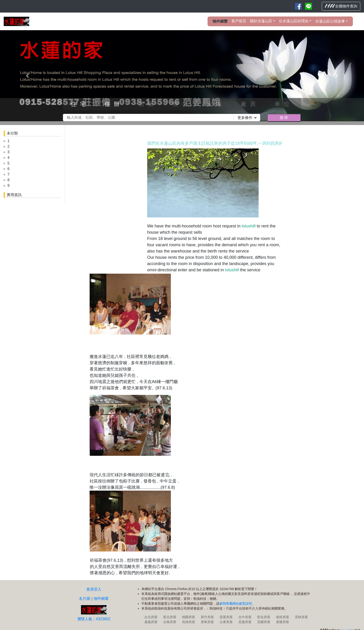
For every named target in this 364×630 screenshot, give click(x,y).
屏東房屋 (207, 622)
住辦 (114, 104)
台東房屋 (226, 622)
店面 (148, 104)
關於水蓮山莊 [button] (261, 21)
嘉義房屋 (151, 622)
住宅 (80, 104)
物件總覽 (220, 21)
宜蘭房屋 (264, 622)
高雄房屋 (188, 622)
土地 (216, 104)
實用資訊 (14, 195)
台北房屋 (151, 617)
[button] (27, 76)
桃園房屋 (188, 617)
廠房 (250, 104)
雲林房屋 (301, 617)
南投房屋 (283, 617)
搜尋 (284, 118)
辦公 (182, 104)
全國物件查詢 (341, 6)
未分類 (12, 133)
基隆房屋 (283, 622)
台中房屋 (245, 617)
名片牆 (84, 599)
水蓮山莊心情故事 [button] (330, 21)
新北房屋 (170, 617)
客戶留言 (239, 21)
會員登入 (94, 589)
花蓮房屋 (245, 622)
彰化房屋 (264, 617)
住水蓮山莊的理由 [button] (294, 21)
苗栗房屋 (226, 617)
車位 (284, 104)
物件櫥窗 (101, 599)
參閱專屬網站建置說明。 (237, 604)
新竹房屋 (207, 617)
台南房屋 (170, 622)
